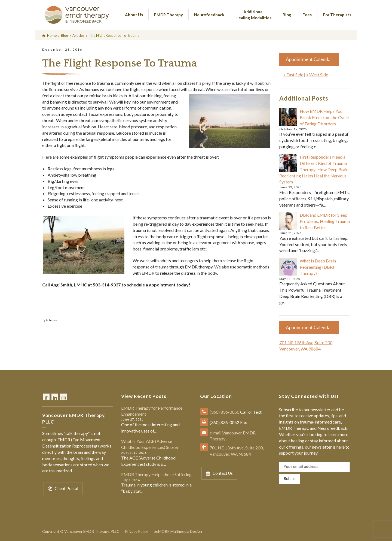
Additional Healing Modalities (253, 15)
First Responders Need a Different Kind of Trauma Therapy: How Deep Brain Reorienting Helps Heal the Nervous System (314, 169)
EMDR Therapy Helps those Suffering (156, 474)
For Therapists (337, 15)
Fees (307, 15)
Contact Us (219, 473)
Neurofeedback (209, 15)
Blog (287, 15)
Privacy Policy (137, 531)
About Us (134, 15)
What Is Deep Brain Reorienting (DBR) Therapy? (318, 267)
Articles (51, 320)
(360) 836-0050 (224, 412)
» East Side (293, 75)
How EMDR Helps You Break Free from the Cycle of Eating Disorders (324, 117)
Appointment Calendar (309, 59)
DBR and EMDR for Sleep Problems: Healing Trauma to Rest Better (325, 221)
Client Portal (63, 489)
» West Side (317, 75)
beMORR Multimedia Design (178, 531)
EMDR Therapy (169, 15)
